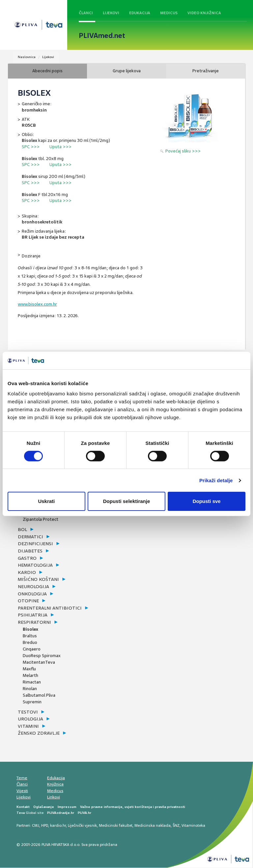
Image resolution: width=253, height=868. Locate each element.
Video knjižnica (204, 13)
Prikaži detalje (216, 480)
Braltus (30, 636)
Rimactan (32, 682)
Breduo (30, 642)
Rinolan (30, 689)
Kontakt (23, 807)
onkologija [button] (32, 594)
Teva (21, 813)
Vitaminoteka (193, 826)
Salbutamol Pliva (39, 695)
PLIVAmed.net (102, 36)
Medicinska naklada (153, 826)
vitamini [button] (28, 726)
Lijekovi (111, 13)
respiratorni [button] (34, 622)
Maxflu (29, 669)
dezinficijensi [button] (35, 544)
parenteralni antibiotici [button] (50, 608)
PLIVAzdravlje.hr (61, 813)
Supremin (32, 702)
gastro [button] (27, 558)
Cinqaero (32, 649)
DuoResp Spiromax (42, 656)
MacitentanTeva (39, 662)
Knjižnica (55, 785)
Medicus (169, 13)
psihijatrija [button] (33, 615)
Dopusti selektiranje (127, 501)
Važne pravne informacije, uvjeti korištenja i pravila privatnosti (133, 807)
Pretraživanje (206, 71)
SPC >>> (31, 147)
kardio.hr (58, 826)
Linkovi (54, 797)
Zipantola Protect (41, 520)
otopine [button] (28, 601)
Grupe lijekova (126, 71)
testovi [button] (28, 712)
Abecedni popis (48, 71)
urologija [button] (30, 719)
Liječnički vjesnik (82, 826)
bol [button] (22, 530)
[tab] (72, 530)
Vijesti (22, 791)
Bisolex (30, 629)
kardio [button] (27, 573)
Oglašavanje (44, 807)
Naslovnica (27, 57)
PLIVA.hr (84, 813)
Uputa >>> (60, 147)
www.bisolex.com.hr (37, 304)
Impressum (67, 807)
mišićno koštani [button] (38, 580)
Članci (86, 13)
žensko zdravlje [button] (39, 733)
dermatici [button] (30, 537)
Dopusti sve (207, 501)
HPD (45, 826)
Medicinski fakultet (116, 826)
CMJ (36, 826)
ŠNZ (176, 826)
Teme (22, 778)
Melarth (30, 675)
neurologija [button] (33, 587)
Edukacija (140, 13)
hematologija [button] (35, 565)
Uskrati (46, 501)
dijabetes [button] (30, 551)
